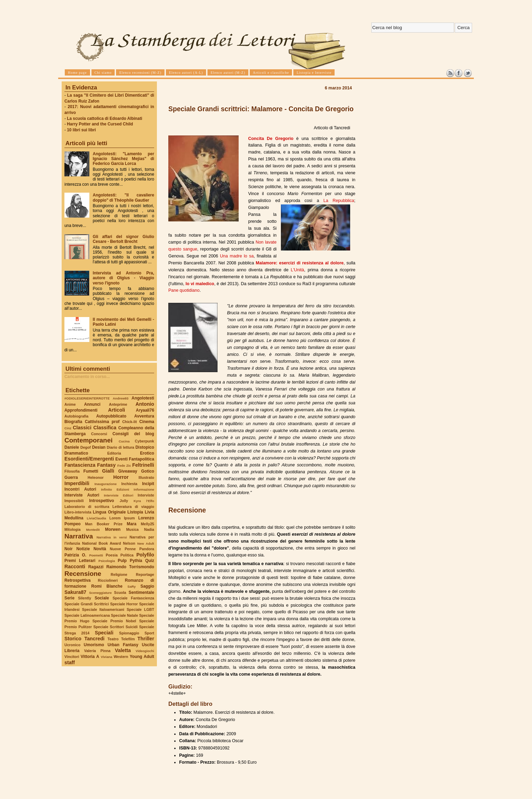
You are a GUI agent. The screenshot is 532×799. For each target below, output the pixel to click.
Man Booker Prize (104, 524)
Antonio (145, 404)
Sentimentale (141, 592)
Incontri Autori (80, 489)
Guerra (71, 477)
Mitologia (73, 529)
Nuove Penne (123, 549)
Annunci (92, 404)
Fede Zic (124, 466)
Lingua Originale (109, 512)
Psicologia (107, 561)
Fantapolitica (141, 459)
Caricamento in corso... (87, 377)
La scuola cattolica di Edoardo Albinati (104, 118)
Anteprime (118, 404)
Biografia (73, 422)
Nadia (149, 529)
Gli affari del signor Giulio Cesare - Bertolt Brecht (123, 239)
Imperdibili (77, 483)
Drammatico (76, 453)
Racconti (75, 567)
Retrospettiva (78, 580)
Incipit (148, 484)
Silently (85, 598)
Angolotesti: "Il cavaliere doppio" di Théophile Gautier (123, 197)
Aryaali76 (145, 410)
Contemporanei (88, 440)
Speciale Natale (124, 615)
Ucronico (72, 645)
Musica (132, 529)
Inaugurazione (106, 484)
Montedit (93, 530)
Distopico (145, 447)
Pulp (122, 561)
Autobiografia (76, 416)
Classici (82, 428)
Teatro (113, 639)
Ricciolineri (108, 580)
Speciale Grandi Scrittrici (87, 604)
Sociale (102, 598)
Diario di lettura (120, 447)
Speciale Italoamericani (103, 609)
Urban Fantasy (123, 645)
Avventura (144, 416)
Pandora (147, 549)
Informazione (144, 489)
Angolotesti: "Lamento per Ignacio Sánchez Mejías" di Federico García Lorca (123, 159)
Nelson (129, 543)
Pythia (136, 561)
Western (121, 657)
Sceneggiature (100, 593)
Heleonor (96, 477)
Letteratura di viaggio (133, 507)
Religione (119, 574)
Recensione (83, 574)
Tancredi (95, 639)
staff (70, 662)
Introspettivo (102, 501)
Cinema (147, 422)
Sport (149, 633)
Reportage (145, 574)
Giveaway (128, 471)
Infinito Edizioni (115, 489)
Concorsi (99, 434)
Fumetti (91, 471)
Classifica (105, 428)
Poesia (112, 555)
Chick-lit (130, 422)
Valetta (123, 650)
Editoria (114, 453)
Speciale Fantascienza (133, 598)
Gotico (148, 471)
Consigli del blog (133, 434)
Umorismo (94, 645)
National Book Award (101, 543)
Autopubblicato (111, 416)
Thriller (146, 639)
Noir (69, 549)
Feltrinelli (143, 465)
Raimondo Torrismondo (130, 567)
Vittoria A (90, 657)
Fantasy (106, 465)
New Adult (146, 543)
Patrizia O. (75, 555)
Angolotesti (143, 398)
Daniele (72, 447)
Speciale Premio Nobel (114, 621)
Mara (132, 524)
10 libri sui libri (81, 130)
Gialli (108, 471)
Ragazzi (96, 567)
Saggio (147, 586)
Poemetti (96, 555)
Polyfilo (145, 555)
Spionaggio (129, 633)
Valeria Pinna (97, 651)
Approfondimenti (81, 410)
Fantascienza (80, 465)
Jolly (124, 501)
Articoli (117, 410)
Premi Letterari (80, 561)
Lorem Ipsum (122, 518)
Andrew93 (121, 398)
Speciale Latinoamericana (87, 615)
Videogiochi (145, 651)
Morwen (113, 529)
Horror (121, 477)
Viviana (107, 657)
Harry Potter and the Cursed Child (100, 124)
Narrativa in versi (112, 537)
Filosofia (72, 471)
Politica (127, 555)
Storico (73, 639)
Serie (69, 598)
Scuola (120, 592)
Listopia (135, 512)
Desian (99, 447)
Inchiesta (129, 484)
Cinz (68, 428)
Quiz (150, 561)
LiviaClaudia (97, 518)
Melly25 (147, 524)
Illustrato (146, 477)
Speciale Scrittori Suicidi (115, 627)
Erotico (147, 453)
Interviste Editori (119, 495)
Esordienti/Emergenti (89, 459)
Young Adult (142, 657)
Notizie (83, 549)
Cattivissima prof (102, 422)
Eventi (122, 459)
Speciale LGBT (140, 609)
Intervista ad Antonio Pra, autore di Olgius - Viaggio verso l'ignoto (123, 278)
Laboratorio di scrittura (87, 507)
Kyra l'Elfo (144, 501)
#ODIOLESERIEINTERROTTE (87, 398)
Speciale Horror (124, 604)
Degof (86, 447)
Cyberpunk (144, 441)
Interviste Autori (82, 495)
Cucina (124, 441)
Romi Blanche (107, 586)
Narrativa (79, 536)
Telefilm (128, 639)
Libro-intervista (78, 512)
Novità (100, 549)
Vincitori (72, 657)
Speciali (104, 633)
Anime (70, 404)
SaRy (132, 586)
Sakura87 (75, 592)
